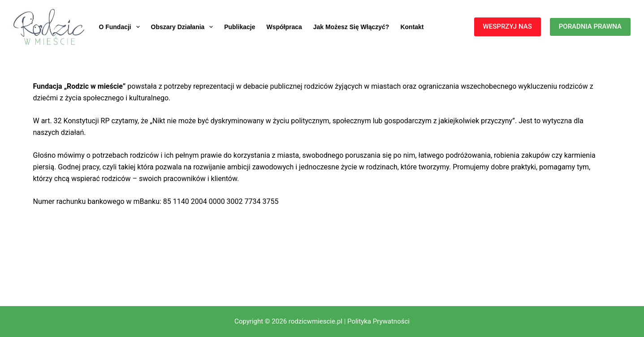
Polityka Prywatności (378, 321)
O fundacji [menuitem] (121, 27)
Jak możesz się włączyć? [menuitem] (351, 27)
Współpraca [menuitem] (284, 27)
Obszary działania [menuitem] (184, 27)
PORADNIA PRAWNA (590, 26)
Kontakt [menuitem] (412, 27)
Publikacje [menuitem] (240, 27)
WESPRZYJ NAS (508, 26)
